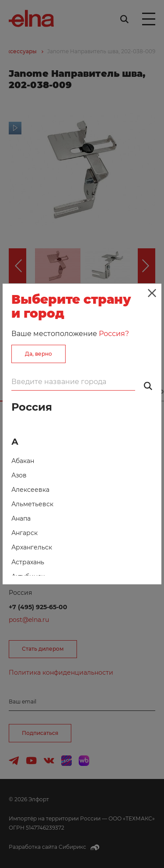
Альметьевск (32, 504)
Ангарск (24, 533)
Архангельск (32, 547)
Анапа (21, 518)
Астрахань (28, 562)
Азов (19, 475)
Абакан (23, 461)
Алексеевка (30, 490)
